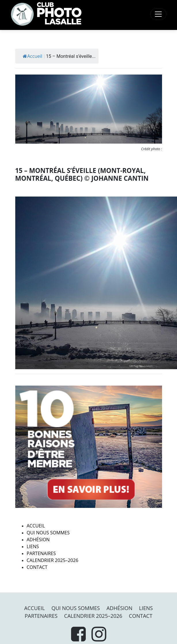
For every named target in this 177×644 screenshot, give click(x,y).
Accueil (33, 56)
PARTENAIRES (41, 553)
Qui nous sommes (48, 533)
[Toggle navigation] (158, 14)
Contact (37, 567)
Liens (33, 546)
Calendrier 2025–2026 (53, 560)
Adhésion (38, 540)
